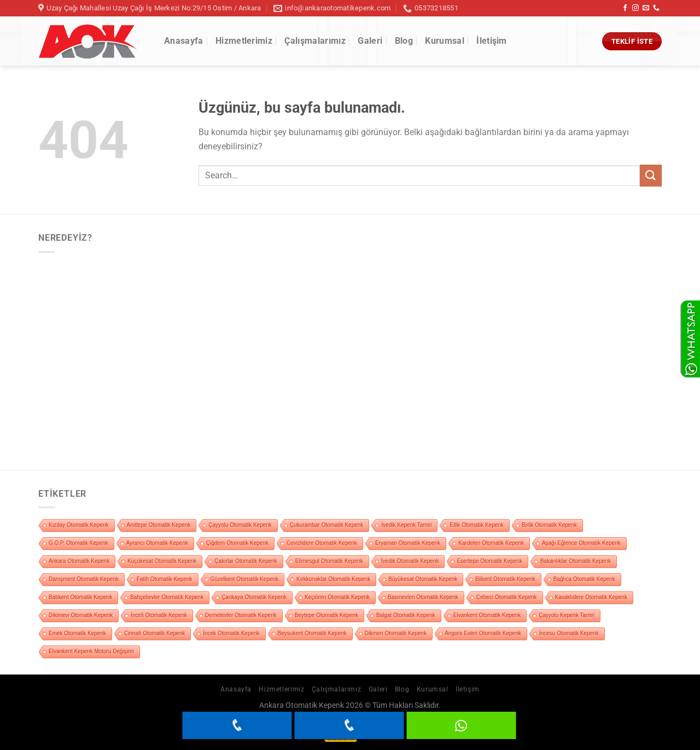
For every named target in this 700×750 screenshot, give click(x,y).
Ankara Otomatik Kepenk (79, 561)
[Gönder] (651, 175)
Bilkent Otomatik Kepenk (505, 579)
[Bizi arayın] (656, 8)
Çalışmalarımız (315, 41)
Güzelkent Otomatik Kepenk (245, 579)
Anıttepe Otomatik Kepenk (159, 525)
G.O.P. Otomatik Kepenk (78, 543)
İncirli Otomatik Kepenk (159, 615)
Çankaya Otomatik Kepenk (254, 597)
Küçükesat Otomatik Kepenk (162, 561)
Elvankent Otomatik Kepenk (487, 615)
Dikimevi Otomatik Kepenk (81, 615)
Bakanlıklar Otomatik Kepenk (576, 561)
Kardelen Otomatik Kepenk (491, 543)
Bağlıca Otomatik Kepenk (584, 579)
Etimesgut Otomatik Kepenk (329, 561)
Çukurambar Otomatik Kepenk (327, 525)
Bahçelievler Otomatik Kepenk (167, 597)
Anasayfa (184, 41)
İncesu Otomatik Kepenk (569, 633)
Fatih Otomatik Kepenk (165, 579)
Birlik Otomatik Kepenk (549, 525)
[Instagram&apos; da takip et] (635, 8)
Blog (404, 41)
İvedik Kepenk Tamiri (406, 525)
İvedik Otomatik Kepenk (410, 561)
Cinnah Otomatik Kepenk (154, 633)
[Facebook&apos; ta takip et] (625, 8)
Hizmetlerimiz (244, 41)
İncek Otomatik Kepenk (231, 633)
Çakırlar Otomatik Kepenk (246, 561)
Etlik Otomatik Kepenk (476, 525)
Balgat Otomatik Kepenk (406, 615)
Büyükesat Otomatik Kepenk (423, 579)
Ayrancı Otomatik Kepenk (157, 543)
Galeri (370, 41)
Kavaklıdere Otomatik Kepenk (591, 597)
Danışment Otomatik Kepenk (84, 579)
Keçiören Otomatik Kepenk (337, 597)
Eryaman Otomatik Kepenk (408, 543)
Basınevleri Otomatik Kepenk (423, 597)
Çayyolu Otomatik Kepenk (240, 525)
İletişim (492, 41)
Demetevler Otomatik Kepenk (241, 615)
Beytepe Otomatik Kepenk (326, 615)
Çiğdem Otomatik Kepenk (237, 543)
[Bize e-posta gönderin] (646, 8)
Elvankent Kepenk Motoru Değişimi (91, 651)
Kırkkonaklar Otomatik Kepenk (333, 579)
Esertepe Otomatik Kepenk (489, 561)
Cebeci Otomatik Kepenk (507, 597)
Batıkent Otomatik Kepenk (80, 597)
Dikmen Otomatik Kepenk (396, 633)
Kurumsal (445, 41)
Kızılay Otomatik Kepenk (79, 525)
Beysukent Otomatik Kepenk (312, 633)
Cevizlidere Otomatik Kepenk (322, 543)
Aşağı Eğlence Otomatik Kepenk (581, 543)
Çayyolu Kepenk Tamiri (567, 615)
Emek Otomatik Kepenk (77, 633)
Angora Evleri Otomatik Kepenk (483, 633)
